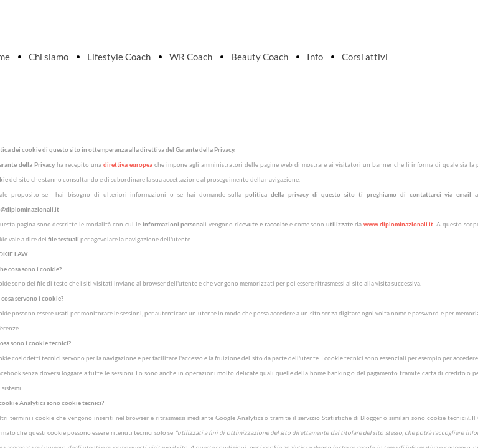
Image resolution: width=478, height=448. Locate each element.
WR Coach (191, 57)
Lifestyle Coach (119, 57)
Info (315, 57)
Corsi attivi (365, 57)
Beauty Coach (260, 57)
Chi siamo (49, 57)
